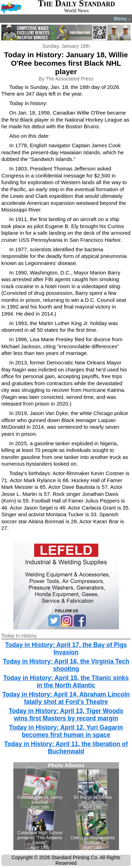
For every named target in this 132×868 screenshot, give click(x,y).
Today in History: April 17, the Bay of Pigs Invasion (66, 649)
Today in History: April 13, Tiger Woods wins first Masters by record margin (66, 715)
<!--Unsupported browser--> (66, 806)
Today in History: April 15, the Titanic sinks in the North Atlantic (66, 682)
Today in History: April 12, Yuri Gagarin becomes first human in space (66, 731)
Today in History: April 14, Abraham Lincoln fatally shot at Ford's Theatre (66, 698)
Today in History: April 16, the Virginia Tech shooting (66, 665)
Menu (122, 19)
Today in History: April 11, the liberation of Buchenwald (66, 748)
